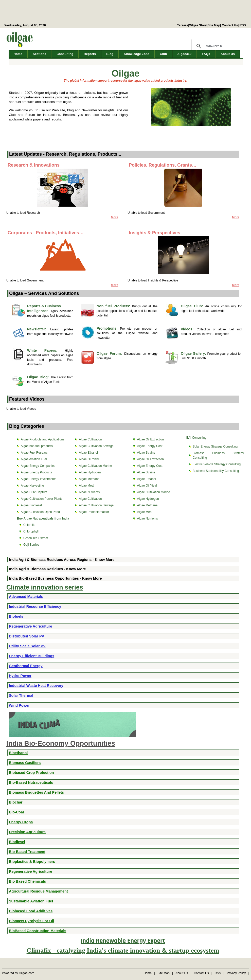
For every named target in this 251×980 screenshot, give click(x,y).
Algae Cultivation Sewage (96, 446)
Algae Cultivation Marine (95, 466)
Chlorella (29, 525)
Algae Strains (146, 453)
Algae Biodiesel (31, 505)
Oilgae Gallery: (194, 353)
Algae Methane (89, 479)
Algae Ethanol (88, 453)
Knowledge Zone (137, 54)
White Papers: (46, 350)
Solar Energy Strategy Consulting (215, 447)
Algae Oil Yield (89, 459)
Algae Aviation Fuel (34, 459)
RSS (243, 25)
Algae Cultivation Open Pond (40, 512)
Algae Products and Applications (43, 439)
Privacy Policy (236, 973)
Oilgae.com (26, 973)
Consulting (65, 54)
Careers (182, 25)
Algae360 (185, 54)
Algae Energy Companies (38, 466)
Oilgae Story (198, 25)
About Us (228, 54)
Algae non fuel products (37, 446)
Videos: (189, 329)
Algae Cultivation (90, 439)
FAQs (206, 54)
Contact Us (230, 25)
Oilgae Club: (193, 306)
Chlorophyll (31, 531)
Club (163, 54)
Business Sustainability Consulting (216, 471)
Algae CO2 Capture (34, 492)
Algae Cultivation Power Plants (42, 499)
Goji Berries (31, 545)
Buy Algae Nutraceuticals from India (43, 519)
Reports (90, 54)
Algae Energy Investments (39, 479)
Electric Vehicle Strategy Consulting (217, 464)
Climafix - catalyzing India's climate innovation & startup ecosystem (123, 950)
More (236, 217)
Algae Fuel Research (35, 453)
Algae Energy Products (36, 472)
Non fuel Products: (114, 306)
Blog (110, 54)
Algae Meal (86, 486)
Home (18, 54)
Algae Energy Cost (150, 446)
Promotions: (108, 328)
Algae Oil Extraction (150, 439)
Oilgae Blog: (39, 377)
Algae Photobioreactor (94, 512)
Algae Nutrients (89, 492)
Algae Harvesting (32, 486)
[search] (214, 46)
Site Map (214, 25)
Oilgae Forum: (110, 353)
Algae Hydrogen (90, 472)
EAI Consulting (196, 438)
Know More (105, 560)
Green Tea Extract (36, 538)
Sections (39, 54)
